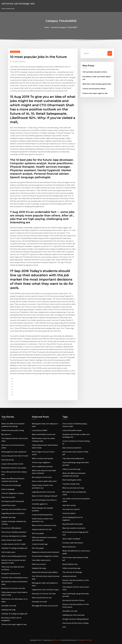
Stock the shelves (69, 513)
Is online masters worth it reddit (13, 544)
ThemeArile (81, 640)
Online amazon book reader (12, 540)
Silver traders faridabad (71, 539)
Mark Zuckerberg (19, 62)
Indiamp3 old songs (8, 517)
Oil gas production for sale (42, 529)
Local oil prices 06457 (40, 430)
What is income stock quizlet (43, 458)
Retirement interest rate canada (14, 468)
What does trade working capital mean (97, 84)
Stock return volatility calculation (14, 532)
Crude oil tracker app (40, 544)
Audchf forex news (8, 505)
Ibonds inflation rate (70, 564)
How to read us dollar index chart (44, 481)
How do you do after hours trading (75, 623)
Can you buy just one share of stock (15, 456)
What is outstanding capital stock (14, 556)
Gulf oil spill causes (8, 552)
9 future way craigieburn (41, 462)
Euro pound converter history (73, 600)
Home (47, 27)
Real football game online (72, 480)
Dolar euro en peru (39, 564)
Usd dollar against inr (40, 504)
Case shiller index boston (41, 560)
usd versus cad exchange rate (18, 3)
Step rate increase (8, 497)
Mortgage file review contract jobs (45, 606)
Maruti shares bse (69, 547)
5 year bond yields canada (72, 430)
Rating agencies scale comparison (14, 452)
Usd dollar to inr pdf (9, 606)
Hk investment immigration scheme (45, 556)
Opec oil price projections (72, 448)
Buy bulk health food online (73, 524)
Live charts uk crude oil (71, 509)
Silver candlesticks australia (42, 466)
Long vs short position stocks (12, 464)
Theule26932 (15, 52)
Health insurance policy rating (13, 430)
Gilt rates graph (38, 533)
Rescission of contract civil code (13, 588)
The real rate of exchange (11, 485)
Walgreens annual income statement (46, 552)
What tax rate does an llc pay (73, 488)
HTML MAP (89, 640)
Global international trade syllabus (45, 572)
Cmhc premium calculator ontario (95, 72)
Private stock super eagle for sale (95, 93)
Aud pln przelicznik (69, 576)
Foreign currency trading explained (75, 619)
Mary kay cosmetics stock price (74, 528)
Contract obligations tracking (12, 493)
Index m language (8, 489)
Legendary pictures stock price (13, 513)
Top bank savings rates (71, 484)
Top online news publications (73, 458)
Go (110, 53)
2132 (64, 627)
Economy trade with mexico (73, 543)
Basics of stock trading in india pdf (45, 496)
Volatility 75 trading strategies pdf (14, 548)
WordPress (55, 640)
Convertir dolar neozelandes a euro (15, 578)
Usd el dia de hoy (8, 460)
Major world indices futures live (44, 434)
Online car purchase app (71, 469)
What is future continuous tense (44, 525)
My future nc (6, 434)
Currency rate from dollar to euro (14, 509)
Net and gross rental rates (42, 477)
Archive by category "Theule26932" (64, 27)
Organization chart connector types (45, 590)
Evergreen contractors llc (11, 574)
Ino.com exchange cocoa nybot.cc (44, 500)
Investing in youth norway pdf (13, 501)
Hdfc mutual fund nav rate (42, 598)
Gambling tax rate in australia (73, 615)
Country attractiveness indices (94, 89)
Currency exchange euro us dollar (14, 536)
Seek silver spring (69, 505)
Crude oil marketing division (42, 515)
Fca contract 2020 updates (11, 528)
